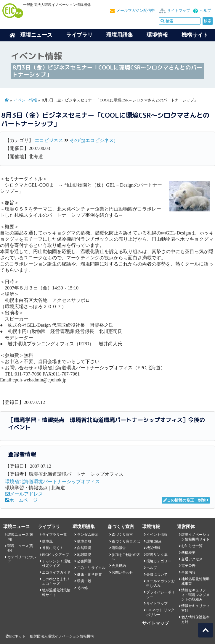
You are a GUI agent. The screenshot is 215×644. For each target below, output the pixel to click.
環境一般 (84, 581)
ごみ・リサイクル (91, 568)
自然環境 (84, 548)
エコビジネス (49, 140)
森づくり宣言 (122, 535)
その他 (82, 588)
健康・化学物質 (89, 575)
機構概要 (188, 553)
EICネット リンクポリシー (160, 612)
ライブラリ (79, 35)
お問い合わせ (122, 572)
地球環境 (84, 555)
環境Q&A (154, 541)
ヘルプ (205, 11)
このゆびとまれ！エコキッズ (56, 581)
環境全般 (84, 541)
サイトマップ (179, 11)
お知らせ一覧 (192, 546)
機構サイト (195, 35)
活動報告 (119, 548)
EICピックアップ (56, 555)
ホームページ (21, 500)
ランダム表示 (88, 535)
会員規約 (119, 566)
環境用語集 (120, 35)
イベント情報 (25, 100)
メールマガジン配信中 (136, 11)
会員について (157, 575)
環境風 (47, 541)
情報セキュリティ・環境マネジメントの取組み (195, 595)
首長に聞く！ (53, 548)
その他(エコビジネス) (93, 140)
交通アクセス (192, 559)
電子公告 (188, 566)
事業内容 (188, 572)
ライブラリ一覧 (54, 535)
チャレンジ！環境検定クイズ (56, 563)
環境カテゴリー (159, 561)
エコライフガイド (56, 572)
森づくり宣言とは (126, 541)
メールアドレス (24, 494)
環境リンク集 (157, 555)
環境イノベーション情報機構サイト (195, 537)
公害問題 (84, 561)
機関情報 (153, 548)
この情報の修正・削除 (184, 500)
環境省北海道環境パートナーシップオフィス (52, 482)
